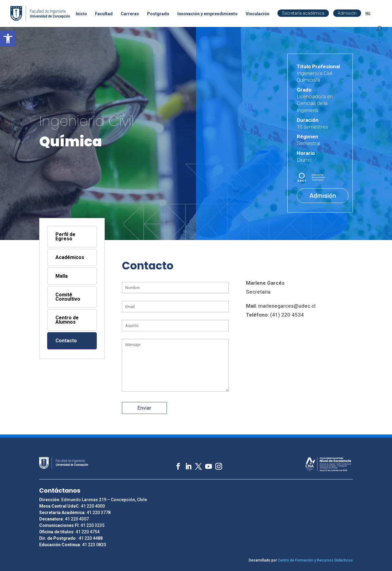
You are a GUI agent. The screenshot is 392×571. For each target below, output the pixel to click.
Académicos (70, 257)
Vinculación (258, 14)
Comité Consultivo (68, 297)
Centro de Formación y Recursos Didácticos (315, 560)
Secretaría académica (303, 13)
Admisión (347, 13)
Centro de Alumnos (67, 320)
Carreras (130, 14)
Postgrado (158, 14)
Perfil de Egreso (65, 237)
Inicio (81, 14)
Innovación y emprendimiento (207, 14)
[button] (8, 39)
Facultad (104, 14)
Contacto (66, 341)
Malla (62, 276)
